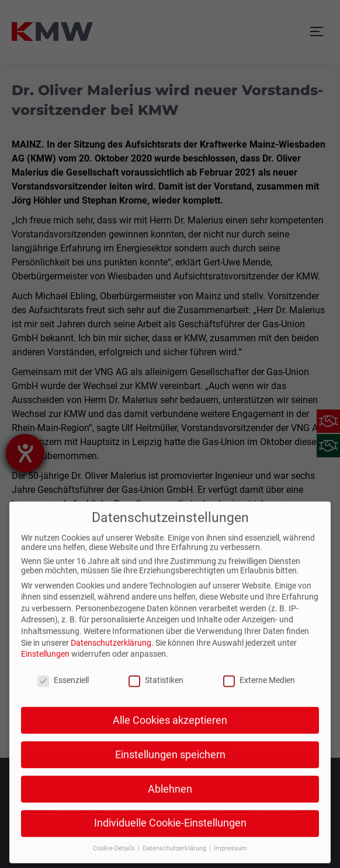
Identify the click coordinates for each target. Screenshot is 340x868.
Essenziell (63, 654)
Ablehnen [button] (170, 763)
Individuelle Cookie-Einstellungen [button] (170, 797)
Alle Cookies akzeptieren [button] (170, 694)
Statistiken (156, 654)
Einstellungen (45, 628)
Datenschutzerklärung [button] (175, 823)
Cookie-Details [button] (115, 823)
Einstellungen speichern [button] (170, 729)
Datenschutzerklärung (111, 617)
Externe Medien (259, 654)
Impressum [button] (230, 823)
